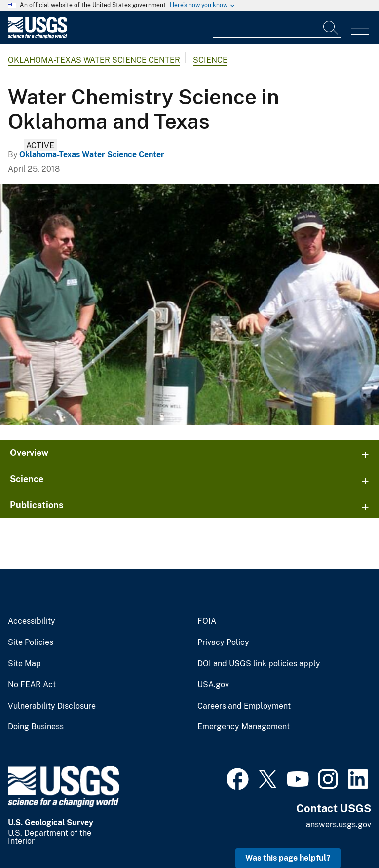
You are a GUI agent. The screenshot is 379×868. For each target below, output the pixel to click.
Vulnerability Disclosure (52, 706)
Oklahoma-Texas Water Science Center (94, 60)
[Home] (38, 36)
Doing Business (36, 727)
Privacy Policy (223, 642)
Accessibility (32, 621)
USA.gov (213, 685)
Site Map (24, 664)
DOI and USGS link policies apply (259, 664)
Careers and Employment (244, 706)
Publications (37, 505)
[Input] (277, 28)
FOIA (207, 621)
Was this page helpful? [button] (288, 858)
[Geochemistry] (189, 304)
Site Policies (31, 642)
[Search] (331, 28)
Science (210, 60)
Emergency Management (244, 727)
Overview (29, 453)
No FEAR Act (32, 685)
